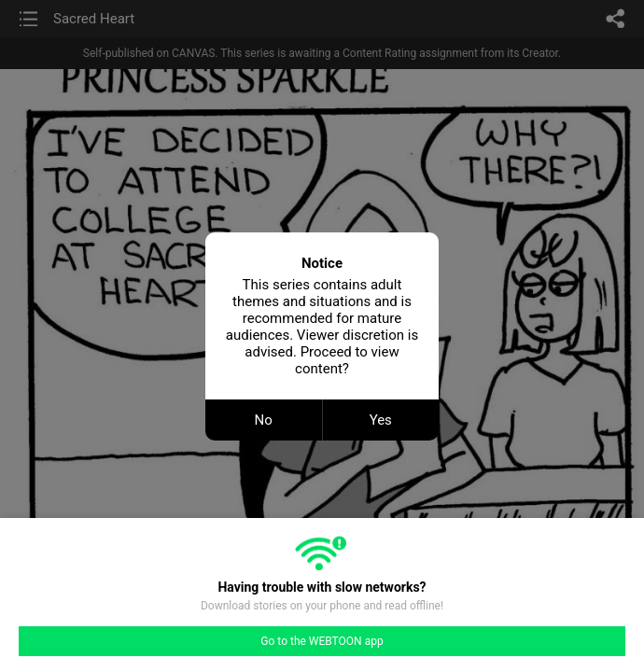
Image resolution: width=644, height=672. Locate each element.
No (264, 420)
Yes (381, 420)
